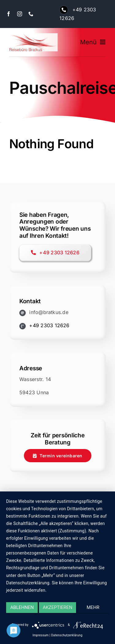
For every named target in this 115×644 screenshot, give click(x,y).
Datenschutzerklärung (67, 635)
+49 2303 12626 (49, 325)
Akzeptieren (57, 607)
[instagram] (20, 14)
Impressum (40, 635)
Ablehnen (22, 607)
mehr (93, 607)
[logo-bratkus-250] (33, 36)
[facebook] (9, 14)
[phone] (31, 14)
